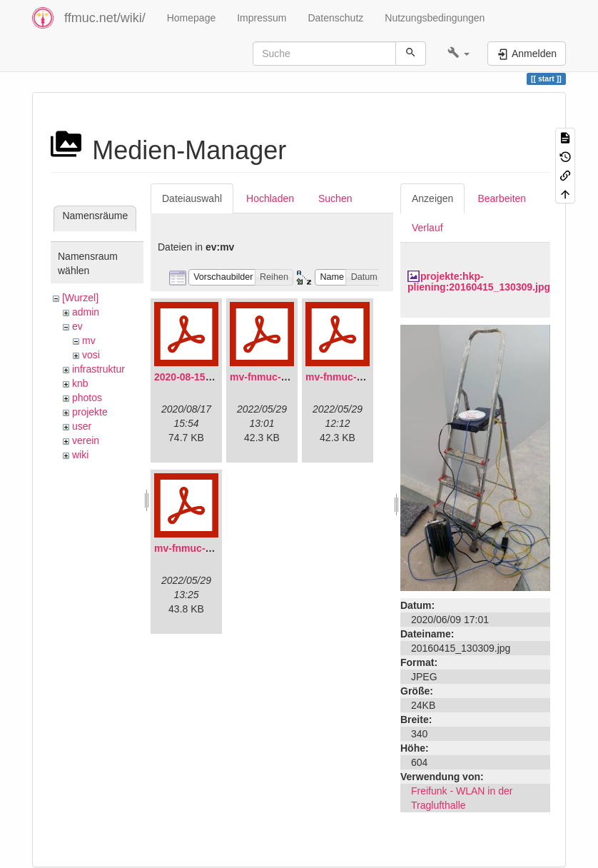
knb (80, 383)
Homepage (192, 18)
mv (89, 340)
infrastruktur (98, 369)
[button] (458, 54)
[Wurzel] (80, 298)
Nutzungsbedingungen (435, 18)
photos (87, 398)
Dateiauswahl (192, 198)
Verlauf (427, 228)
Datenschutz (335, 18)
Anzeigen (432, 198)
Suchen (335, 198)
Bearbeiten (502, 198)
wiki (80, 455)
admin (86, 312)
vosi (91, 355)
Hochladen (270, 198)
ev (77, 326)
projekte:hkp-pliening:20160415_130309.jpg (479, 282)
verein (86, 440)
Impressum (262, 18)
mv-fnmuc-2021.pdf (275, 377)
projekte (90, 412)
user (82, 426)
